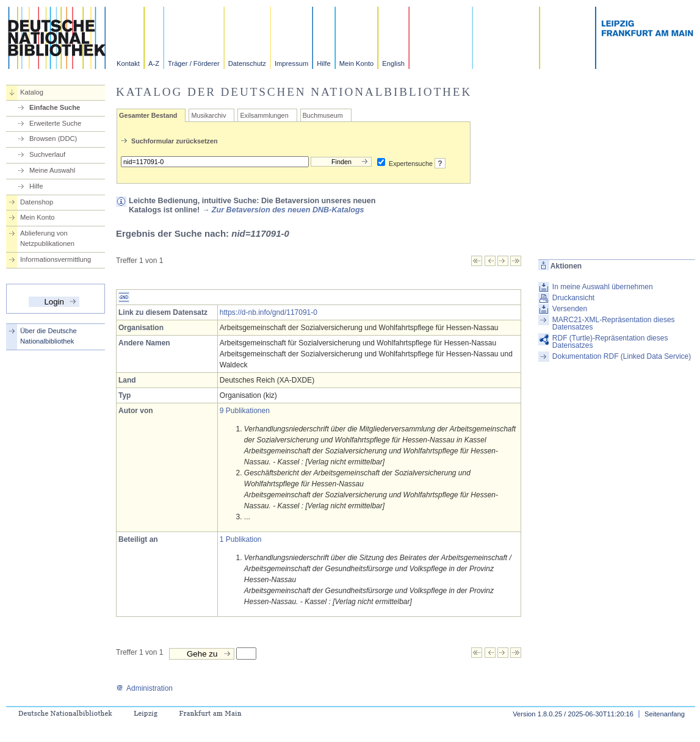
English (393, 63)
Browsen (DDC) (53, 139)
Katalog (32, 92)
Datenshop (37, 202)
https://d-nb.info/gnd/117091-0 (269, 312)
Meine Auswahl (52, 170)
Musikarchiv (208, 115)
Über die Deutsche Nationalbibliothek (49, 336)
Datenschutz (247, 63)
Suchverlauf (47, 154)
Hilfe (323, 63)
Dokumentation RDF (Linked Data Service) (622, 356)
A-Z (154, 63)
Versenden (570, 309)
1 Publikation (241, 539)
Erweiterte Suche (55, 123)
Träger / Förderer (194, 63)
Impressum (291, 63)
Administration (144, 688)
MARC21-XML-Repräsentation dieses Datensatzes (614, 323)
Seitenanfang (665, 714)
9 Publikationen (245, 411)
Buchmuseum (323, 115)
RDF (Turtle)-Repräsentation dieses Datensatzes (610, 342)
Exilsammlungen (264, 115)
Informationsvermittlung (56, 259)
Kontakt (128, 63)
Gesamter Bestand (148, 115)
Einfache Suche (55, 107)
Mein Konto (357, 63)
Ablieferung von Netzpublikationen (47, 238)
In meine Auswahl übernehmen (603, 287)
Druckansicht (573, 298)
